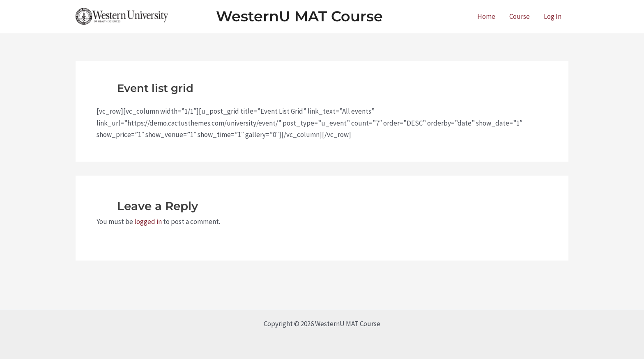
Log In (553, 16)
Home (486, 16)
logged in (148, 222)
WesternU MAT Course (299, 16)
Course (520, 16)
